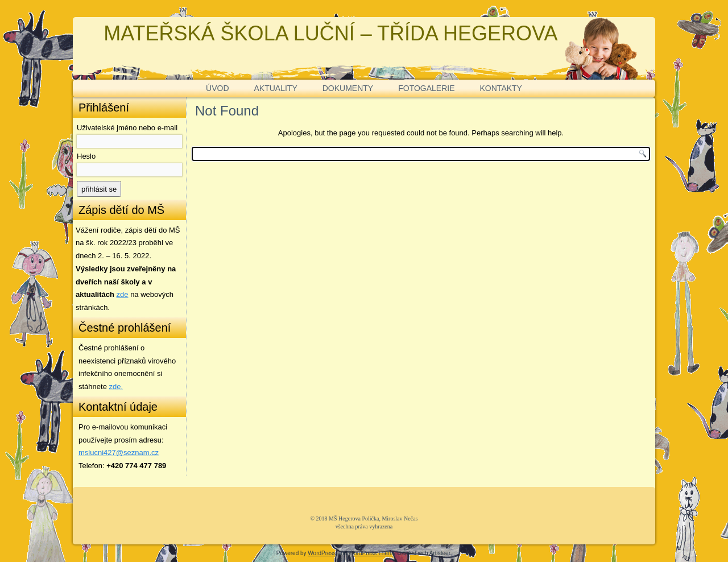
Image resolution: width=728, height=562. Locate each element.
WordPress (322, 553)
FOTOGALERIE (426, 88)
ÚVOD (217, 88)
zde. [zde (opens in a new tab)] (116, 387)
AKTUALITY (276, 88)
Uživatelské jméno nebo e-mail (127, 128)
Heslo (86, 156)
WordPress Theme (372, 553)
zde (123, 294)
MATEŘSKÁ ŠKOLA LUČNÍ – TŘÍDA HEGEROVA (330, 33)
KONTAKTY (501, 88)
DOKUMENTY (348, 88)
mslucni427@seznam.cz (119, 453)
